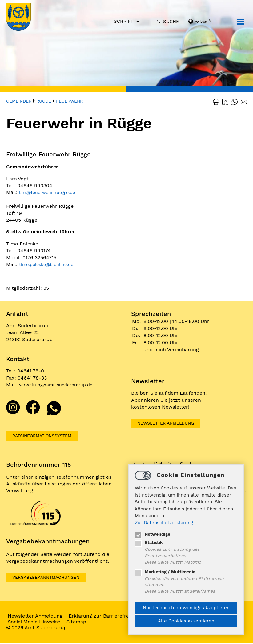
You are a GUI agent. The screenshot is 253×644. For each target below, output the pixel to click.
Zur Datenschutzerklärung (164, 520)
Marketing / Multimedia (167, 570)
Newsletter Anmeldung (171, 423)
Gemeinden (19, 101)
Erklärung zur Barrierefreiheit (109, 617)
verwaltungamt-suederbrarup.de (61, 385)
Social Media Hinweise (39, 623)
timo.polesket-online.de (50, 264)
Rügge (44, 101)
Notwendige (153, 531)
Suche (171, 22)
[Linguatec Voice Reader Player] (208, 22)
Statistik (150, 539)
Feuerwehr (69, 101)
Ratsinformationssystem (47, 436)
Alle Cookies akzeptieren (186, 621)
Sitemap (81, 623)
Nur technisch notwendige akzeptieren (186, 608)
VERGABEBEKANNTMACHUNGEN (52, 578)
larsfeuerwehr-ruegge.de (51, 192)
